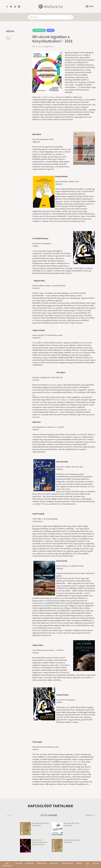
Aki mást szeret (75, 762)
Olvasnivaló (39, 30)
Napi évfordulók (7, 865)
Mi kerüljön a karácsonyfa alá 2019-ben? (34, 824)
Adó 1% (88, 865)
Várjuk (8, 38)
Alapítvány (29, 863)
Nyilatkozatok (67, 863)
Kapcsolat (54, 863)
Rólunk (19, 863)
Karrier (79, 863)
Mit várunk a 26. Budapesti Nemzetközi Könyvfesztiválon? (34, 842)
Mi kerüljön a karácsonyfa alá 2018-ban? (66, 841)
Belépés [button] (96, 863)
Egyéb (50, 30)
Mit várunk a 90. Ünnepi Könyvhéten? (65, 824)
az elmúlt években (47, 97)
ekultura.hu (40, 46)
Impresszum (42, 863)
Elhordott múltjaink (60, 400)
